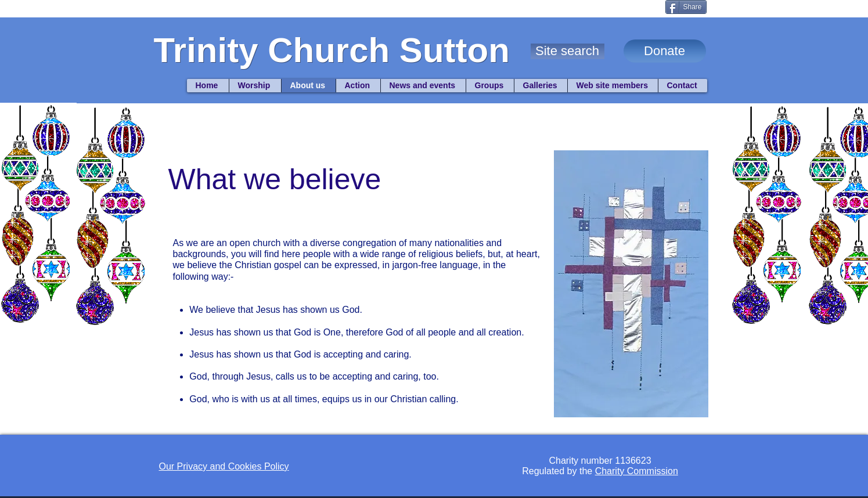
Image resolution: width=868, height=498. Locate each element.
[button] (568, 51)
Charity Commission (637, 471)
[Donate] (665, 51)
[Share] (686, 7)
